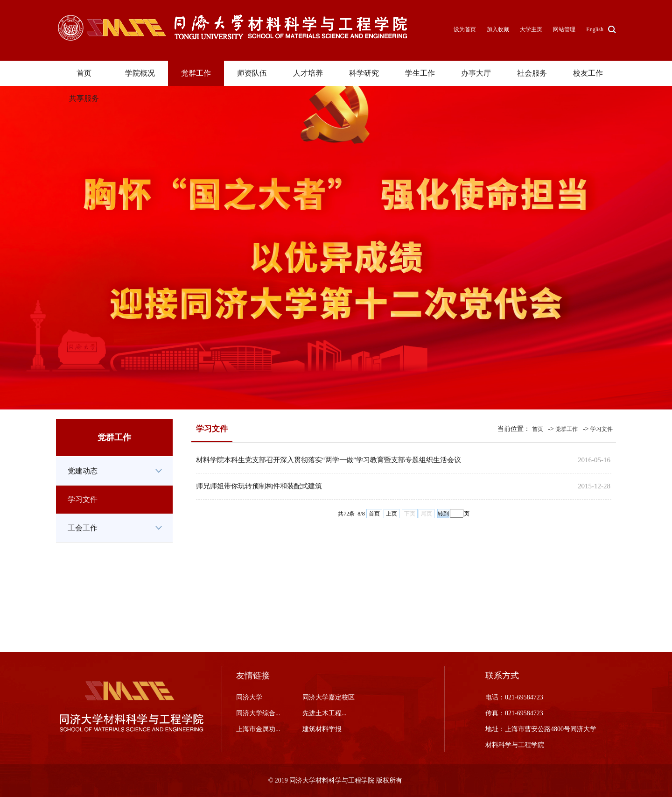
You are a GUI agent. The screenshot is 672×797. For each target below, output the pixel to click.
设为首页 (465, 29)
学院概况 (140, 73)
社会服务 (532, 73)
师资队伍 (252, 73)
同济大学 (249, 697)
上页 (392, 514)
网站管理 (564, 29)
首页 (84, 73)
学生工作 (420, 73)
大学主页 (531, 29)
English (595, 29)
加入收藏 (499, 29)
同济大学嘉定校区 (329, 697)
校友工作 (588, 73)
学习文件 (83, 499)
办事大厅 (476, 73)
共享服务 (84, 98)
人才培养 (308, 73)
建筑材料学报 (322, 729)
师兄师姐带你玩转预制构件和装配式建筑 (259, 486)
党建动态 (83, 471)
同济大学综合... (258, 713)
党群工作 (196, 73)
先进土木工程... (325, 713)
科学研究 (364, 73)
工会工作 (83, 528)
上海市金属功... (258, 729)
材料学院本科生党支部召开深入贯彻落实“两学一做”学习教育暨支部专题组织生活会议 (329, 460)
